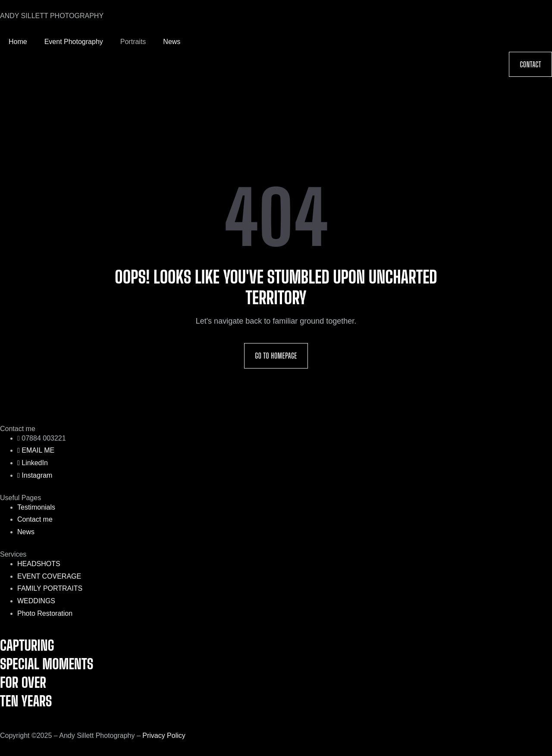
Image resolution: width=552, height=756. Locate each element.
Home (18, 42)
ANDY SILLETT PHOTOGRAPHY (52, 16)
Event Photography (74, 42)
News (172, 42)
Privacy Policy (164, 736)
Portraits (133, 42)
